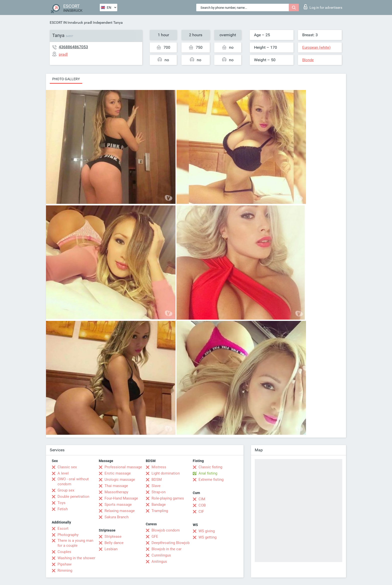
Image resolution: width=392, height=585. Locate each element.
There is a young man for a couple (75, 543)
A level (63, 473)
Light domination (166, 473)
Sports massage (118, 505)
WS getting (207, 537)
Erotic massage (118, 473)
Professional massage (123, 467)
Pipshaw (64, 564)
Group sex (66, 490)
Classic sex (67, 467)
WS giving (207, 531)
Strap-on (158, 492)
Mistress (159, 467)
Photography (68, 535)
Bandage (159, 505)
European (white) (316, 47)
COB (202, 505)
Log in (323, 7)
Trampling (160, 511)
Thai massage (116, 486)
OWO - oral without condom (73, 482)
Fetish (63, 509)
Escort (63, 529)
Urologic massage (120, 480)
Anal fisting (208, 473)
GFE (155, 537)
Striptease (113, 537)
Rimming (65, 571)
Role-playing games (168, 498)
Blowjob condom (166, 530)
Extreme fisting (211, 480)
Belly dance (114, 543)
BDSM (157, 480)
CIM (202, 499)
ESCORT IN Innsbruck (66, 22)
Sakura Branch (116, 517)
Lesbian (111, 549)
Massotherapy (116, 492)
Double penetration (73, 497)
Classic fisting (210, 467)
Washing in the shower (76, 558)
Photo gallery (66, 79)
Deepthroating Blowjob (170, 543)
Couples (64, 552)
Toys (61, 503)
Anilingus (159, 562)
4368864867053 (73, 47)
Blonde (308, 60)
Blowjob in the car (166, 549)
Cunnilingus (161, 555)
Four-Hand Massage (121, 498)
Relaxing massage (120, 511)
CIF (201, 512)
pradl (88, 22)
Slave (156, 486)
